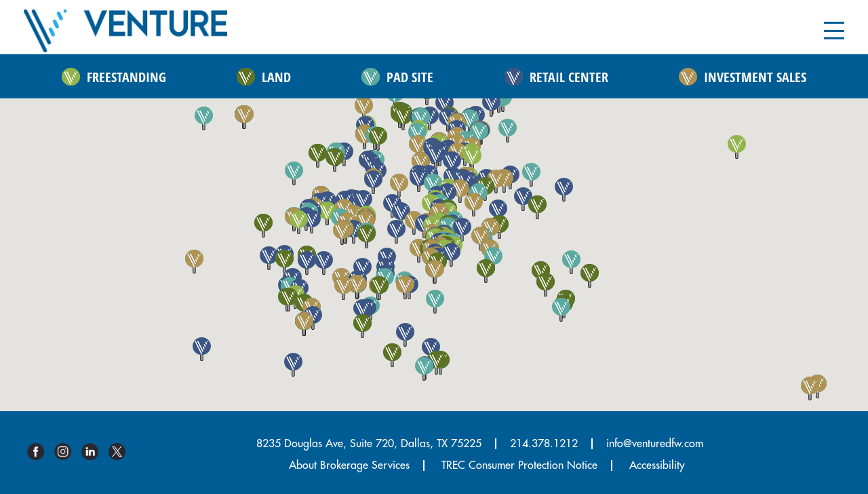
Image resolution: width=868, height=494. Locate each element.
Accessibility (657, 465)
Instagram (68, 452)
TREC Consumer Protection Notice (519, 465)
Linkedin (95, 452)
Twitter (122, 452)
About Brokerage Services (349, 465)
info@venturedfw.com (655, 444)
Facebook (41, 452)
